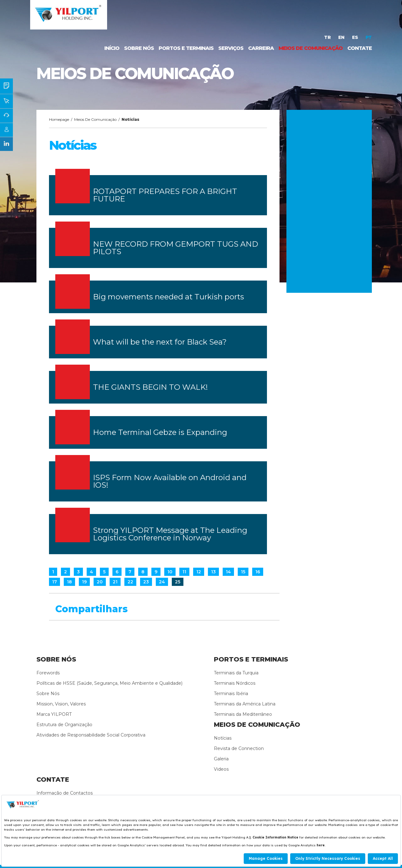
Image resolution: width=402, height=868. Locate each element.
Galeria (221, 759)
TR (328, 37)
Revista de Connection (239, 748)
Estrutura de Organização (64, 725)
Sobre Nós (48, 694)
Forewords (48, 673)
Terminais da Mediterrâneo (243, 714)
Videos (221, 769)
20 (100, 582)
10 (170, 572)
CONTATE (360, 48)
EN (342, 37)
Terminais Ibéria (231, 694)
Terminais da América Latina (245, 704)
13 (213, 572)
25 (178, 582)
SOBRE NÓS (139, 48)
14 (228, 572)
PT (369, 37)
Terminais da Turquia (236, 673)
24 (162, 582)
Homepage (59, 119)
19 (84, 582)
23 (146, 582)
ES (356, 37)
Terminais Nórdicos (235, 683)
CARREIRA (261, 48)
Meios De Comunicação (95, 119)
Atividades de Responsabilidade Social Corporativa (91, 735)
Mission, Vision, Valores (61, 704)
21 (115, 582)
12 (199, 572)
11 (184, 572)
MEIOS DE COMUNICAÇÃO (311, 48)
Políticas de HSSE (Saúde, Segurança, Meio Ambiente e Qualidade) (109, 683)
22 (130, 582)
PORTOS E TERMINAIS (186, 48)
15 (243, 572)
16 (258, 572)
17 (54, 582)
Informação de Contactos (65, 793)
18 (69, 582)
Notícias (223, 738)
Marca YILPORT (54, 714)
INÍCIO (112, 48)
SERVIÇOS (231, 48)
